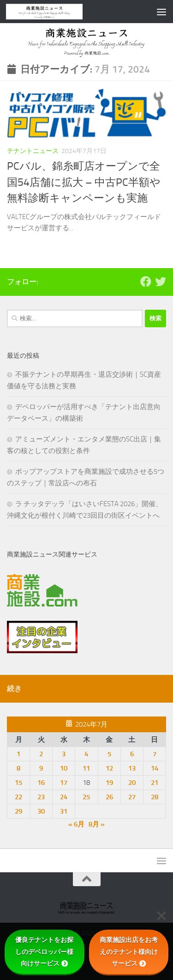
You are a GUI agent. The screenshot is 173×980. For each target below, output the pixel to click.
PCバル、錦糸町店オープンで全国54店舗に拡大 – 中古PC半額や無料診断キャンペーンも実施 (84, 182)
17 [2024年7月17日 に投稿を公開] (64, 783)
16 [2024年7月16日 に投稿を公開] (41, 783)
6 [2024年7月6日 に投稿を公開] (132, 754)
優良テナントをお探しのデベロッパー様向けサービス (44, 951)
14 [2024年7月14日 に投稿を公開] (155, 768)
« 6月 (76, 824)
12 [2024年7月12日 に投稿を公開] (109, 768)
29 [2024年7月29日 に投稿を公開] (18, 811)
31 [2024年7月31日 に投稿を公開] (64, 811)
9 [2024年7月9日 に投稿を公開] (41, 768)
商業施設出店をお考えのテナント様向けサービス (129, 951)
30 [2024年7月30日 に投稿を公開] (41, 811)
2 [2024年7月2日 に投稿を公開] (41, 754)
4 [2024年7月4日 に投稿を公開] (86, 754)
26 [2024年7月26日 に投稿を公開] (109, 797)
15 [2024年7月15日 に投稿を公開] (18, 783)
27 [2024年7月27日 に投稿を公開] (132, 797)
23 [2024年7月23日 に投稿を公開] (41, 797)
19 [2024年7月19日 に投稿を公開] (109, 783)
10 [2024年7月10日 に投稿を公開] (64, 768)
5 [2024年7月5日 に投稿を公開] (109, 754)
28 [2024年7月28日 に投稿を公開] (155, 797)
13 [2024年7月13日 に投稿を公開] (132, 768)
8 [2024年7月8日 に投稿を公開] (18, 768)
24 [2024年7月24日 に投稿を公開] (64, 797)
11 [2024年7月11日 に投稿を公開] (86, 768)
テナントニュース (33, 151)
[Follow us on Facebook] (146, 282)
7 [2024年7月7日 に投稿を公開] (155, 754)
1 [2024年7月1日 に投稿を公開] (18, 754)
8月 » (97, 824)
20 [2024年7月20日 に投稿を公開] (132, 783)
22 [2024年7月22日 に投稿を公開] (18, 797)
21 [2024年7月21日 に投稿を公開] (155, 783)
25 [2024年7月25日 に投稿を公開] (86, 797)
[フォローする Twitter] (161, 282)
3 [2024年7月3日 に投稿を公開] (64, 754)
